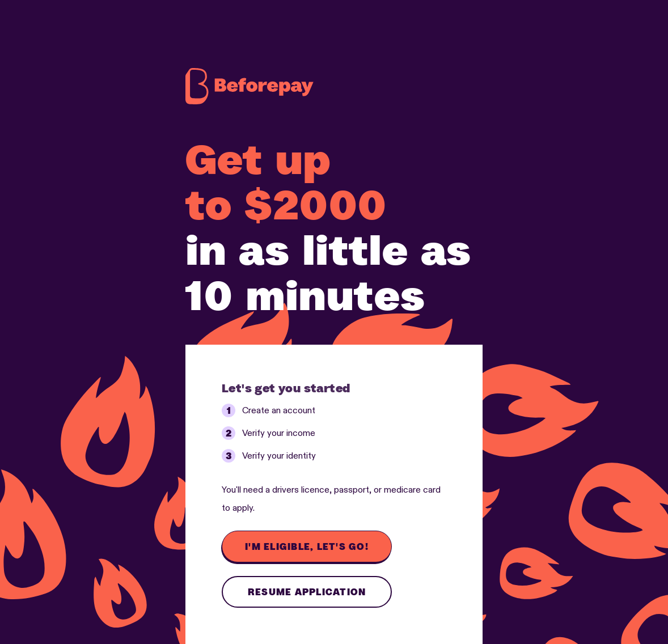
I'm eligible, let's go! (307, 546)
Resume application (307, 592)
